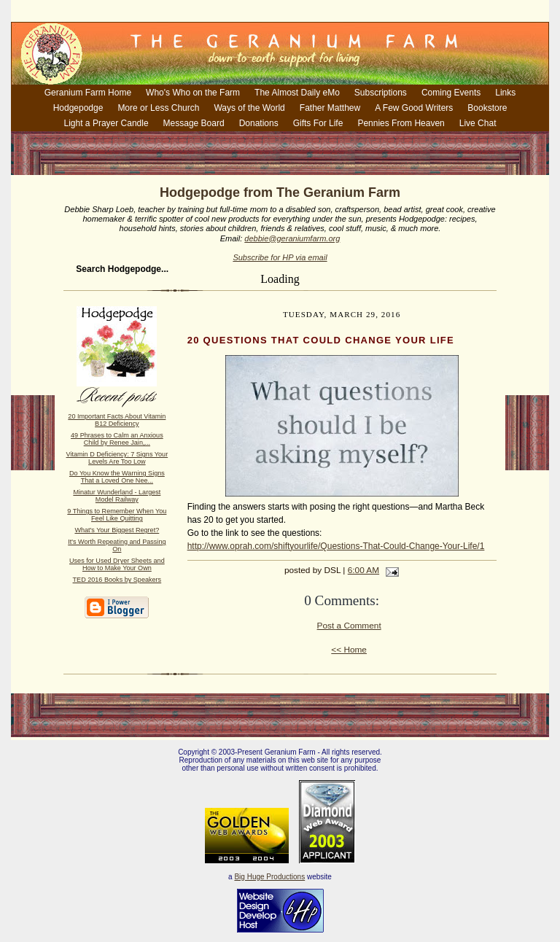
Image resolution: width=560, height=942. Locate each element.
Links (505, 93)
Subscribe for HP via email (280, 257)
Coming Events (451, 93)
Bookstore (487, 108)
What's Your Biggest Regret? (117, 530)
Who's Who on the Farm (193, 93)
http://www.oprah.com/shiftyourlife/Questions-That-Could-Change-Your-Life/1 (336, 546)
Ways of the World (249, 108)
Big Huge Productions (269, 877)
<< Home (349, 650)
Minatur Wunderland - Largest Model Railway (117, 496)
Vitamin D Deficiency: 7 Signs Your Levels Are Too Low (117, 458)
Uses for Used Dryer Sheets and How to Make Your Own (117, 564)
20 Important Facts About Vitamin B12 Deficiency (117, 420)
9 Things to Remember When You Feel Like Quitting (117, 515)
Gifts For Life (318, 123)
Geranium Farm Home (88, 93)
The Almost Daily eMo (297, 93)
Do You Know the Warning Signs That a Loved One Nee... (117, 477)
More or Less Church (158, 108)
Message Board (194, 123)
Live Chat (478, 123)
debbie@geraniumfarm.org (292, 238)
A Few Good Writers (414, 108)
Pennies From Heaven (401, 123)
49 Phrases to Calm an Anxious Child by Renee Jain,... (117, 439)
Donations (259, 123)
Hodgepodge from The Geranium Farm (280, 192)
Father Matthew (330, 108)
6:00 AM (363, 570)
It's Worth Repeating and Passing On (117, 545)
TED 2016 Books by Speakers (117, 580)
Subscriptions (381, 93)
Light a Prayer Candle (106, 123)
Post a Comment (349, 626)
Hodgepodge (78, 108)
